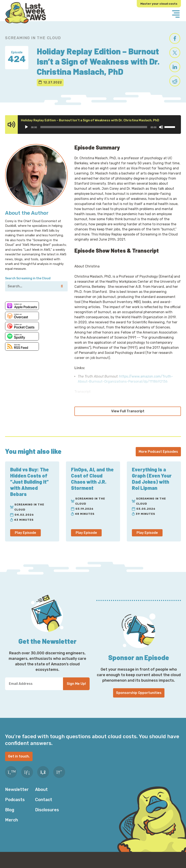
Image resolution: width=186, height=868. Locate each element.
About (41, 795)
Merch (12, 826)
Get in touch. (19, 762)
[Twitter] (11, 778)
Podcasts (15, 806)
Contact (44, 806)
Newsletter (17, 795)
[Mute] (161, 133)
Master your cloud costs (159, 4)
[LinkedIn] (27, 778)
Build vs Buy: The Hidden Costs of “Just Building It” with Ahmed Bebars (30, 487)
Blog (10, 816)
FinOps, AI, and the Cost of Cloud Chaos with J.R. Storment (93, 484)
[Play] (26, 133)
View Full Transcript (128, 417)
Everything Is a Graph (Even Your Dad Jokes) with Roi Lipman (152, 484)
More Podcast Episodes (158, 458)
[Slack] (59, 778)
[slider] (94, 133)
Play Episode (25, 539)
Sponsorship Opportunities (139, 699)
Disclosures (47, 816)
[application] (100, 133)
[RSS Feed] (43, 778)
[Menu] (176, 14)
